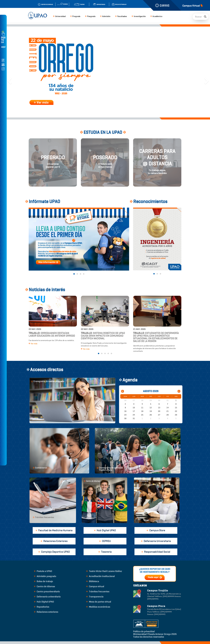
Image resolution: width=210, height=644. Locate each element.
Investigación (139, 16)
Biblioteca (93, 581)
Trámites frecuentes (98, 591)
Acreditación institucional (100, 576)
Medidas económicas (98, 607)
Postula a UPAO (43, 571)
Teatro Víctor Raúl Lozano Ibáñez (104, 571)
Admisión (105, 16)
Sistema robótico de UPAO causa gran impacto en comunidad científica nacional (103, 336)
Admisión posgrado (45, 576)
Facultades (121, 16)
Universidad (59, 16)
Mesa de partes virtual (99, 602)
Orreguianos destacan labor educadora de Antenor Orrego (52, 334)
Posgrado (90, 16)
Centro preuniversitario (47, 591)
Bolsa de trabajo (43, 581)
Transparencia (95, 597)
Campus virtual (95, 586)
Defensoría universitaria (47, 597)
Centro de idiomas (44, 586)
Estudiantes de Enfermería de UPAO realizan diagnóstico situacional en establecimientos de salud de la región (156, 337)
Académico (156, 16)
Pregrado (75, 16)
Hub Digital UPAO (44, 602)
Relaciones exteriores (46, 612)
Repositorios (42, 607)
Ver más (33, 344)
